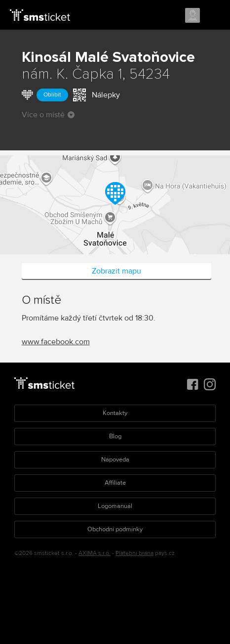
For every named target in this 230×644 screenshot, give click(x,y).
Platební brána (134, 553)
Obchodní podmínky (115, 529)
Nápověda (115, 460)
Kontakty (115, 413)
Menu (214, 16)
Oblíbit (52, 95)
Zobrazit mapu (116, 271)
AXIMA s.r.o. (95, 553)
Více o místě (48, 115)
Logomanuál (115, 506)
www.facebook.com (56, 342)
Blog (115, 436)
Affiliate (115, 483)
